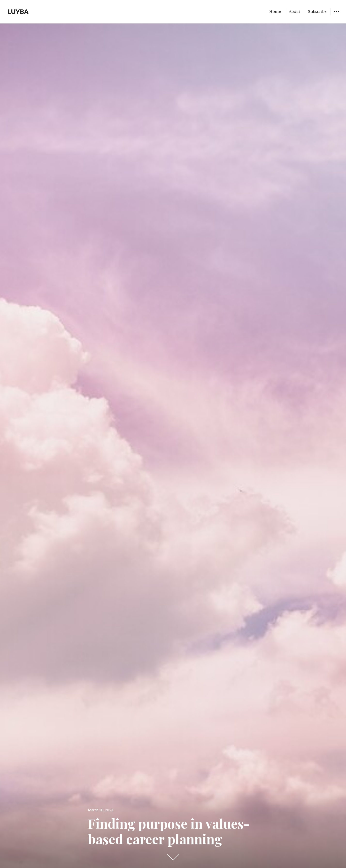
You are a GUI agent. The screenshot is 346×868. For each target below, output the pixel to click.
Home (275, 12)
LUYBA (18, 12)
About (294, 12)
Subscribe (317, 12)
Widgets (336, 15)
